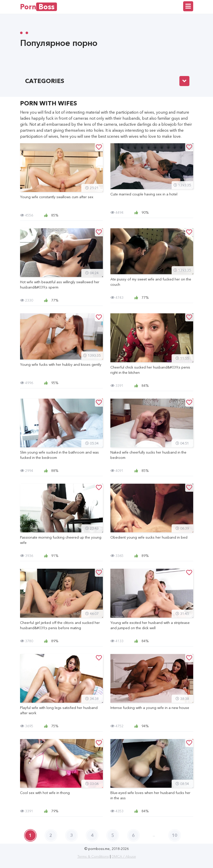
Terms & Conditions (93, 856)
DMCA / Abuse (124, 856)
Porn (39, 7)
